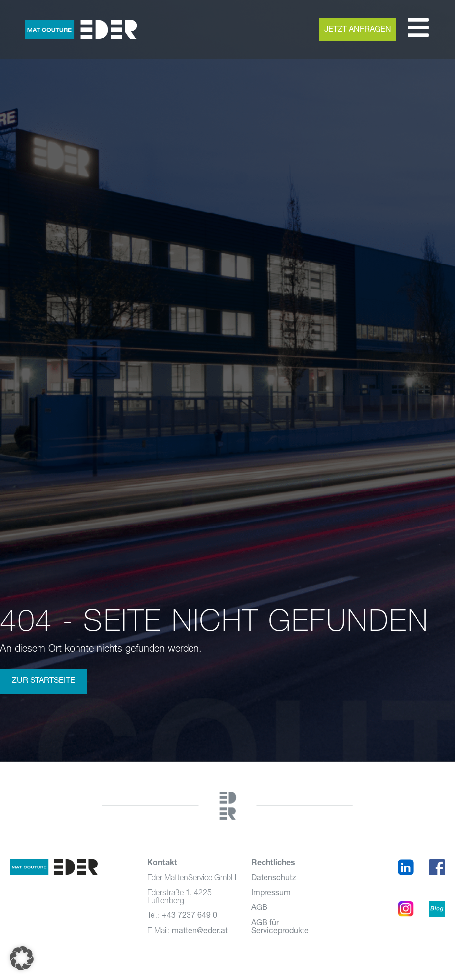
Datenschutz (274, 878)
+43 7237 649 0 (190, 916)
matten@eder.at (200, 931)
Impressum (271, 893)
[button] (22, 958)
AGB (259, 908)
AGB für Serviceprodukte (280, 927)
